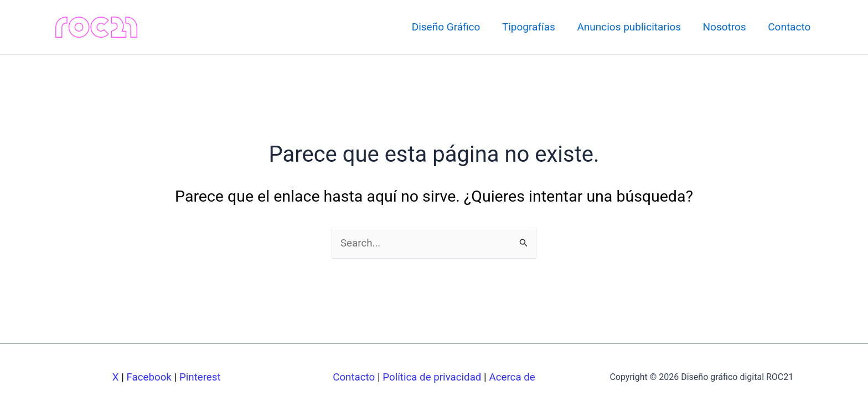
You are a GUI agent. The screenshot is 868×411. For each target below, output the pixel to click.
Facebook (149, 377)
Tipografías (531, 27)
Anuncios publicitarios (631, 27)
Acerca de (513, 377)
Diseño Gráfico (449, 27)
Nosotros (726, 27)
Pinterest (200, 377)
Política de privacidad (432, 377)
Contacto (790, 27)
